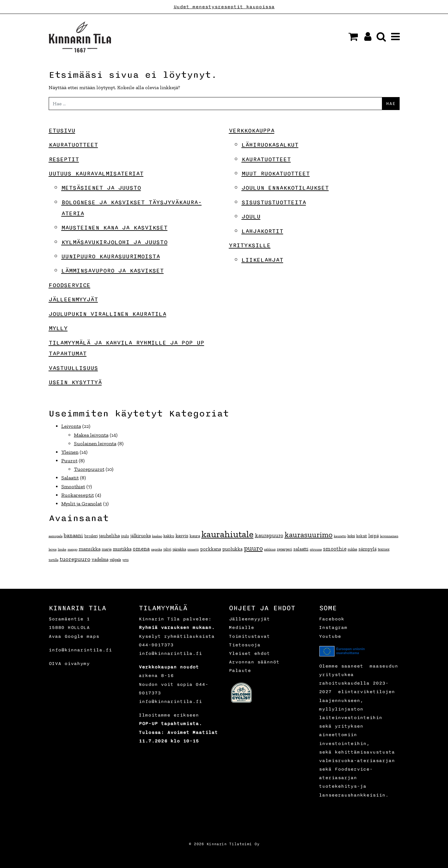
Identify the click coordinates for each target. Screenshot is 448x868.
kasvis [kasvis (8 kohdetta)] (182, 536)
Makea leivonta (91, 435)
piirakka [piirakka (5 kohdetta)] (179, 549)
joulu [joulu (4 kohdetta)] (125, 536)
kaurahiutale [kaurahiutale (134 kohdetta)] (227, 534)
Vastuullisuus (73, 368)
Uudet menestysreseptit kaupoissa (224, 7)
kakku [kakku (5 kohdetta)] (169, 536)
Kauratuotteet (73, 145)
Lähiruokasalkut (270, 145)
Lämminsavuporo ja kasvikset (113, 271)
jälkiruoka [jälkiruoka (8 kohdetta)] (141, 536)
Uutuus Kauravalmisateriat (96, 174)
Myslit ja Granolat (82, 504)
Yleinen (70, 452)
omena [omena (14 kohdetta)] (141, 549)
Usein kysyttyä (75, 382)
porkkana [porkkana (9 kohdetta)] (211, 549)
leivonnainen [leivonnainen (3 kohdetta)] (389, 536)
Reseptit (64, 159)
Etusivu (62, 131)
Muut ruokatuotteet (276, 174)
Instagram (333, 628)
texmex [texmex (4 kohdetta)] (384, 549)
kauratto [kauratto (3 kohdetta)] (340, 536)
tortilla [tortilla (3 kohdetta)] (54, 560)
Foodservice (70, 285)
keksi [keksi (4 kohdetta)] (351, 536)
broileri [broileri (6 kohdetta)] (91, 536)
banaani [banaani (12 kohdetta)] (74, 535)
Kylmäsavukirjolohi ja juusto (114, 242)
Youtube (330, 636)
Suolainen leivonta (95, 443)
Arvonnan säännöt (254, 662)
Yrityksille (250, 245)
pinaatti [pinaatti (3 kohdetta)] (193, 549)
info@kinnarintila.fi (80, 650)
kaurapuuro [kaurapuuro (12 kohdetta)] (269, 535)
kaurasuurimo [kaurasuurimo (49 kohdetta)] (309, 535)
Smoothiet (73, 486)
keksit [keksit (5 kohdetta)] (362, 536)
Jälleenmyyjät (73, 299)
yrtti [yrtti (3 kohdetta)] (126, 560)
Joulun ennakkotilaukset (285, 188)
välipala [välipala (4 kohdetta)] (115, 560)
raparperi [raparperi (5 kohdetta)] (285, 549)
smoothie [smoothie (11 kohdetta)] (335, 549)
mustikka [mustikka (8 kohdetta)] (122, 549)
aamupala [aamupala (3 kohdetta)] (56, 536)
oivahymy (77, 664)
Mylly (58, 328)
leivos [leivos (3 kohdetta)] (53, 549)
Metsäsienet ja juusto (101, 188)
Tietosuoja (245, 645)
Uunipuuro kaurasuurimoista (111, 256)
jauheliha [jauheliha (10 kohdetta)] (109, 536)
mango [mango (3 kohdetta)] (73, 549)
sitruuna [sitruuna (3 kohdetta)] (316, 549)
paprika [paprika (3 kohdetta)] (157, 549)
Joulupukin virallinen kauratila (107, 314)
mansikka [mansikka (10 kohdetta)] (90, 549)
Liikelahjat (262, 260)
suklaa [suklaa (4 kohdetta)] (353, 549)
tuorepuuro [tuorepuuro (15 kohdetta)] (75, 559)
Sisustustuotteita (274, 202)
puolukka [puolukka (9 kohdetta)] (232, 549)
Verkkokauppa (252, 131)
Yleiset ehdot (249, 653)
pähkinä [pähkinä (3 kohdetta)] (270, 549)
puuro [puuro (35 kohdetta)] (253, 548)
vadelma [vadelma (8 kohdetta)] (100, 559)
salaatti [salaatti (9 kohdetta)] (301, 549)
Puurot (69, 461)
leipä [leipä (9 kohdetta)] (374, 536)
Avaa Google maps (74, 636)
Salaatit (70, 478)
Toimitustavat (249, 636)
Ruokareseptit (78, 495)
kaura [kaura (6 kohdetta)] (195, 536)
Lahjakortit (262, 231)
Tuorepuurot (89, 469)
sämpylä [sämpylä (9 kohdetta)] (368, 549)
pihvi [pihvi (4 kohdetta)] (167, 549)
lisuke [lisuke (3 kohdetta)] (62, 549)
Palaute (240, 671)
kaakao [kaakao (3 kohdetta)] (157, 536)
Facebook (332, 619)
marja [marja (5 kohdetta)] (107, 549)
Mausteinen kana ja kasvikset (114, 228)
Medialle (242, 628)
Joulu (251, 217)
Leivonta (71, 426)
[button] (353, 37)
